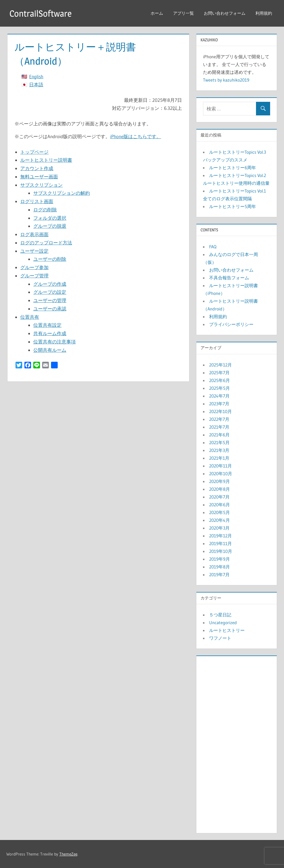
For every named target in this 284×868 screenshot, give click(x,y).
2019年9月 (220, 559)
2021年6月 (219, 435)
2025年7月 (219, 373)
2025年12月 (220, 365)
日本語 (36, 84)
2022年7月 (219, 419)
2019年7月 (219, 575)
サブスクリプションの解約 (62, 193)
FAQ (213, 247)
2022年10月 (220, 411)
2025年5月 (220, 388)
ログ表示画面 (34, 234)
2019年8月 (220, 567)
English (36, 76)
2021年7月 (219, 427)
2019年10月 (221, 551)
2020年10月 (221, 474)
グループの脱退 (50, 226)
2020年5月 (220, 512)
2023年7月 (219, 404)
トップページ (34, 152)
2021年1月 (219, 458)
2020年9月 (220, 481)
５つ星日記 (220, 615)
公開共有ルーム (50, 350)
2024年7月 (219, 396)
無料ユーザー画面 (39, 177)
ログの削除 (45, 210)
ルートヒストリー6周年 (233, 168)
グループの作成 (50, 284)
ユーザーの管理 (50, 300)
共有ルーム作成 (50, 333)
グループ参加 (34, 267)
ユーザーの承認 (50, 309)
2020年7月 (219, 497)
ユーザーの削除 (50, 259)
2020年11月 (220, 466)
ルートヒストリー (227, 630)
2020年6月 (220, 505)
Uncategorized (223, 622)
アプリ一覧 (183, 13)
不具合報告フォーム (229, 278)
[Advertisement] (237, 743)
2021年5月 (219, 442)
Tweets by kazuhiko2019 (226, 80)
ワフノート (220, 638)
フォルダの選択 (50, 218)
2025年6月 (220, 380)
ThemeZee (68, 854)
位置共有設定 (47, 325)
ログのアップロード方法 (46, 243)
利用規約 (264, 13)
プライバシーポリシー (231, 324)
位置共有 (30, 317)
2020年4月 (220, 520)
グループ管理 (34, 276)
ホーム (157, 13)
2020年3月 (219, 528)
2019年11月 (220, 543)
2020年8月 (220, 489)
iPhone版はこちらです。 (136, 136)
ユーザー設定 (34, 251)
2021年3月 (219, 450)
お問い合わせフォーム (225, 13)
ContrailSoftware (40, 13)
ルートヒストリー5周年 (233, 206)
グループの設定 (50, 292)
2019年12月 (220, 536)
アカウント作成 (37, 168)
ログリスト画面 (37, 201)
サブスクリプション (41, 185)
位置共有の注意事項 (54, 342)
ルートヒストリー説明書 (46, 160)
